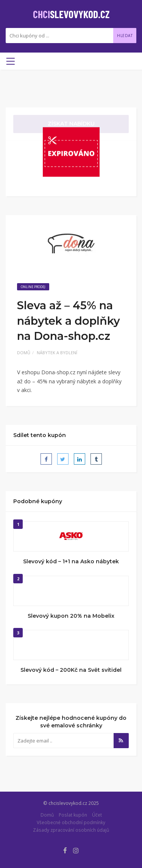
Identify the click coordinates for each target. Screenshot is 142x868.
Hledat (125, 36)
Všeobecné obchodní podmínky (71, 822)
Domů (24, 353)
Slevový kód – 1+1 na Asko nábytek (71, 561)
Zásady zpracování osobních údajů (71, 830)
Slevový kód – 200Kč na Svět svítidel (71, 670)
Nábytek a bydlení (57, 353)
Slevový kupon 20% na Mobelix (71, 616)
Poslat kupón (73, 815)
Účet (97, 815)
